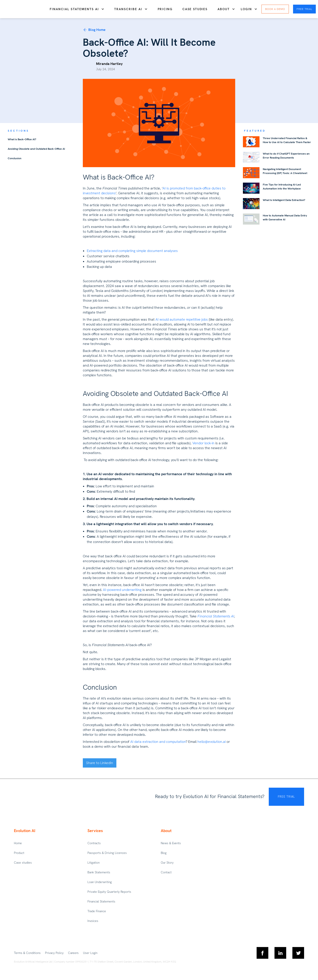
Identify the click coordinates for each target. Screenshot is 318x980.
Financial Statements (101, 901)
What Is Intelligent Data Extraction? (284, 200)
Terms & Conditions (27, 953)
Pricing (165, 9)
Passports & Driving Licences (107, 853)
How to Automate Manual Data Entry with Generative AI (285, 218)
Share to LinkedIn (100, 763)
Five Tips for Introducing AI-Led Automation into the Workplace (282, 187)
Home (18, 843)
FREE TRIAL (286, 797)
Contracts (94, 843)
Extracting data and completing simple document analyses (132, 251)
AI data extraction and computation (158, 742)
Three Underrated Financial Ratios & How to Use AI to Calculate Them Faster (287, 140)
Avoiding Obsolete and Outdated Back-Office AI (36, 149)
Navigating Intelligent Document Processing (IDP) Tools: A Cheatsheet (285, 171)
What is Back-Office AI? (22, 139)
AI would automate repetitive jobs (182, 319)
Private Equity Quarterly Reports (109, 892)
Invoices (93, 921)
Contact (166, 872)
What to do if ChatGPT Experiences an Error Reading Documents (286, 156)
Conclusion (15, 158)
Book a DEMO (275, 9)
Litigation (94, 863)
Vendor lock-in (203, 443)
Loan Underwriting (100, 882)
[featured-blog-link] (251, 142)
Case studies (195, 9)
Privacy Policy (54, 953)
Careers (73, 953)
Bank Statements (99, 872)
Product (19, 853)
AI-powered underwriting (122, 590)
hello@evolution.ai (212, 742)
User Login (90, 953)
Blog (164, 853)
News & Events (171, 843)
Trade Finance (97, 911)
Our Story (167, 863)
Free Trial (304, 9)
